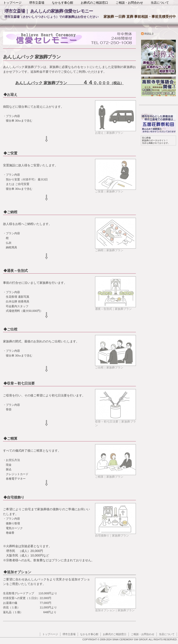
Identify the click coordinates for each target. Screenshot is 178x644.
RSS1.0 (147, 34)
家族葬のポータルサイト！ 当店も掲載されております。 (156, 140)
